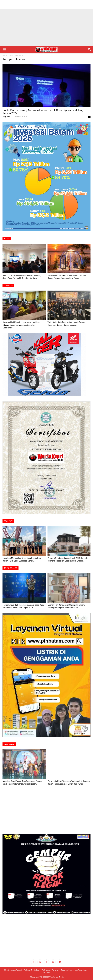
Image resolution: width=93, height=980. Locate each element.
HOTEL (7, 239)
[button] (4, 50)
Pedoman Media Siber (32, 970)
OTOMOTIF (8, 285)
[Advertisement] (46, 4)
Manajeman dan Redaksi (13, 970)
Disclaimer (46, 973)
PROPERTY (8, 521)
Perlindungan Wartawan (50, 970)
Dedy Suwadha (8, 117)
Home (5, 55)
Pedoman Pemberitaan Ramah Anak (74, 970)
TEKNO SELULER (10, 568)
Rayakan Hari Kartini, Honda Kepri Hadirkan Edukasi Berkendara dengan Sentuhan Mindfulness (21, 325)
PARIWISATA (9, 744)
